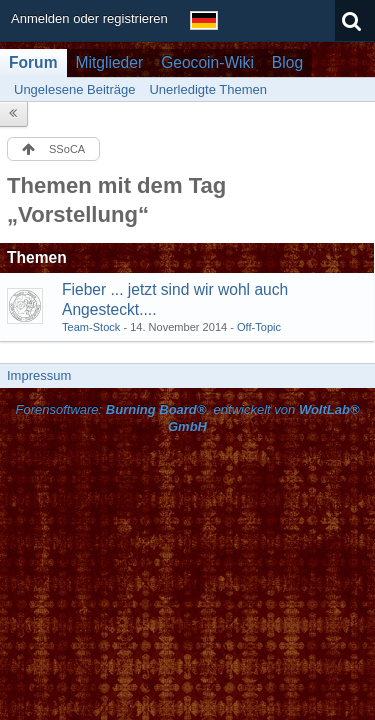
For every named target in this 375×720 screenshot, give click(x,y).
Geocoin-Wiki (207, 62)
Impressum (39, 375)
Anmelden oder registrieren (89, 18)
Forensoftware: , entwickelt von (187, 418)
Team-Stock (91, 327)
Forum (33, 62)
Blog (287, 62)
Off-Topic (259, 327)
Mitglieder (110, 62)
